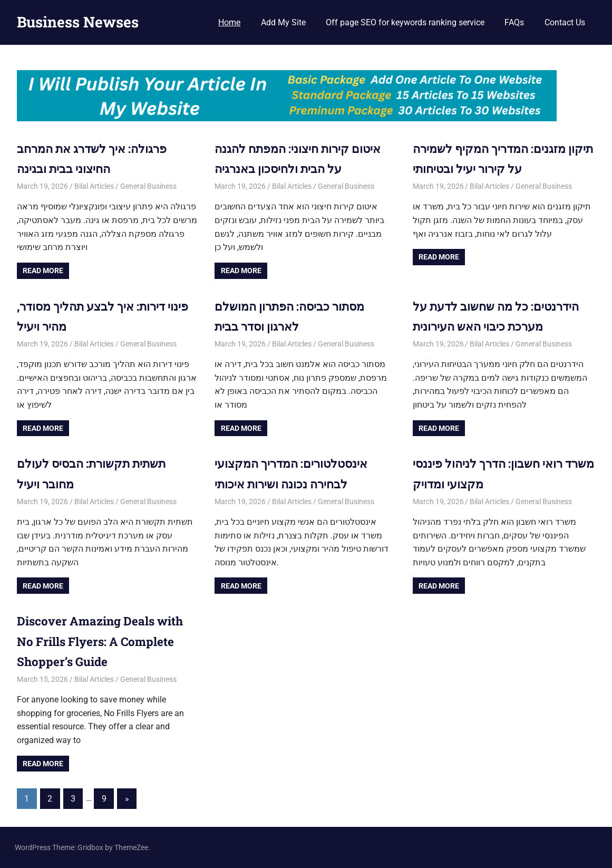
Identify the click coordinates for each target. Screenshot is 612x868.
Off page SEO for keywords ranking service (405, 22)
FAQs (514, 22)
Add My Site (283, 22)
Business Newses (78, 22)
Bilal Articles (94, 186)
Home (229, 22)
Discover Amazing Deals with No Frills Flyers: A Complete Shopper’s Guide (107, 641)
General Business (148, 186)
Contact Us (565, 22)
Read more (43, 271)
